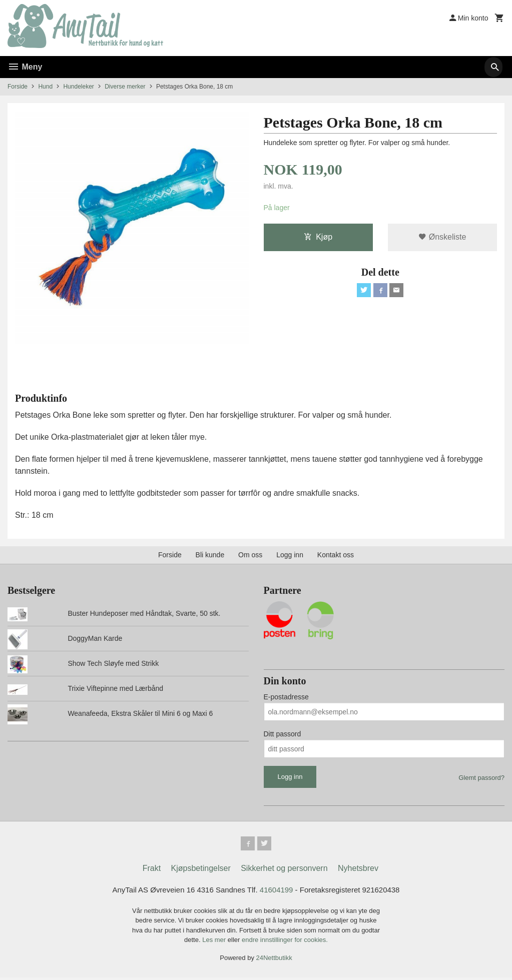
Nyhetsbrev (358, 870)
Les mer (215, 942)
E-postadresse (286, 697)
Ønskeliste (442, 238)
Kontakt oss (336, 555)
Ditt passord (283, 734)
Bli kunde (210, 555)
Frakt (152, 870)
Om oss (250, 555)
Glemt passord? (481, 778)
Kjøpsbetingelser (201, 870)
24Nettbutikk (274, 960)
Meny (25, 67)
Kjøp (318, 238)
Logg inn (290, 555)
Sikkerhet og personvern (284, 870)
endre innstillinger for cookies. (285, 942)
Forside (18, 87)
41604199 (278, 892)
